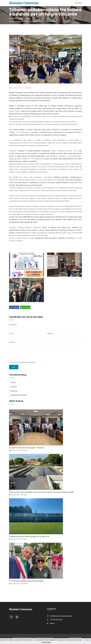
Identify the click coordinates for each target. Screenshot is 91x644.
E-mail (11, 334)
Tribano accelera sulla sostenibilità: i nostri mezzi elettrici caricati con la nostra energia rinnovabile (41, 492)
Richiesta (12, 342)
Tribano (28, 19)
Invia (14, 367)
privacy (33, 362)
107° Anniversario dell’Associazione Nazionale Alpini (26, 581)
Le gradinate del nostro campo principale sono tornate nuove (29, 537)
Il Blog (21, 19)
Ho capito (87, 640)
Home (12, 19)
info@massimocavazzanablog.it (61, 616)
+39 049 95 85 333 (56, 620)
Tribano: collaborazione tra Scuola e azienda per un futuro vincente (32, 21)
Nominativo (13, 325)
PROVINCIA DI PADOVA (19, 395)
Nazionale (14, 391)
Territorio (14, 387)
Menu (79, 3)
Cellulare (50, 334)
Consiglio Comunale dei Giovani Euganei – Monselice (26, 448)
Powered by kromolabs (75, 638)
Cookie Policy (46, 642)
